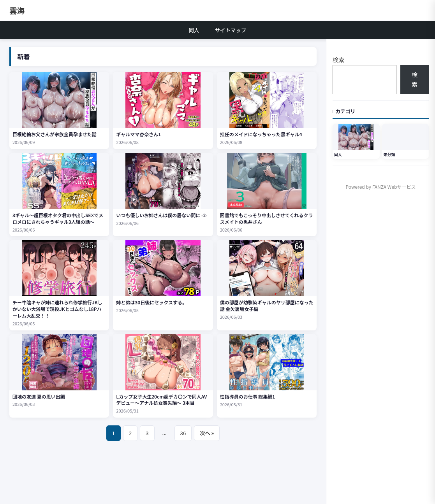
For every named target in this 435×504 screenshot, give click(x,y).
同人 (194, 30)
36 (183, 433)
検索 (338, 60)
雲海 (17, 10)
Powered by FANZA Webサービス (381, 187)
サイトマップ (231, 30)
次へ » (207, 433)
